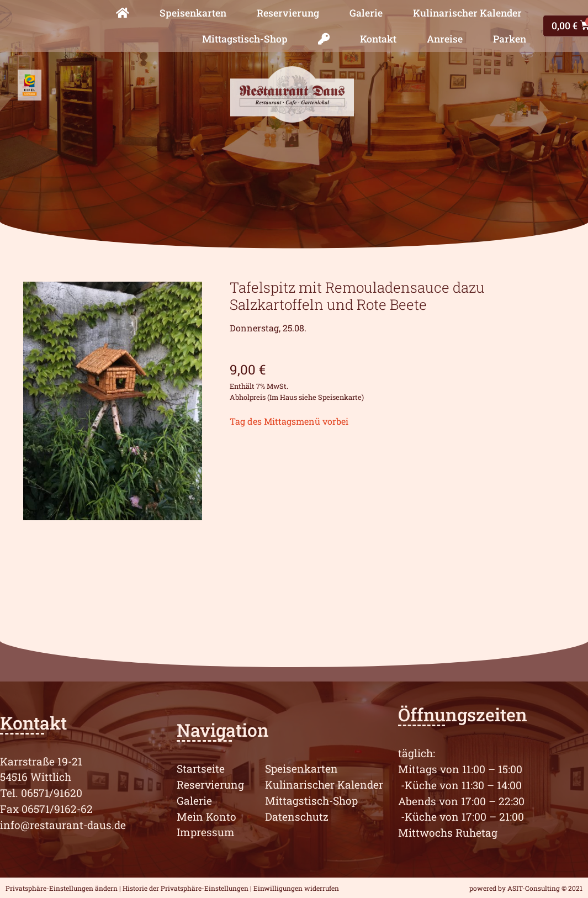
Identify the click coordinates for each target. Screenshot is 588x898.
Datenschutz (297, 817)
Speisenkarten (193, 13)
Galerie (366, 13)
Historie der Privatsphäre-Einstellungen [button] (186, 888)
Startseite (201, 768)
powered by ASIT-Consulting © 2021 (526, 888)
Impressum (206, 832)
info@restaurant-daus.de (63, 825)
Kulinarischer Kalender (467, 13)
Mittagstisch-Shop (245, 39)
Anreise (445, 39)
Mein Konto (206, 817)
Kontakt (378, 39)
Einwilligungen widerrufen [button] (296, 888)
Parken (510, 39)
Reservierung (288, 13)
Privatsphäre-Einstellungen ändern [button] (62, 888)
